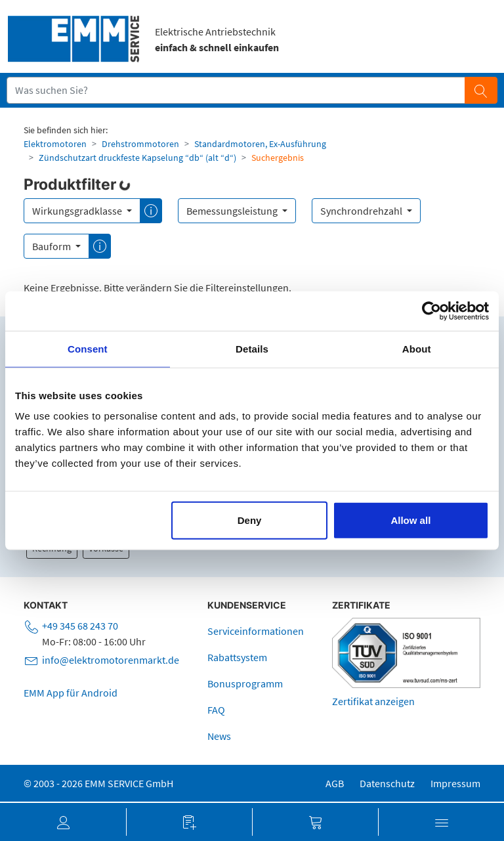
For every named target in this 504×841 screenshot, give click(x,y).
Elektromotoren (55, 144)
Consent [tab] (88, 348)
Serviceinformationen (256, 631)
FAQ (216, 710)
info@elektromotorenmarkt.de (111, 660)
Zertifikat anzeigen (373, 701)
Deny (250, 520)
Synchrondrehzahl (362, 211)
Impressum (455, 783)
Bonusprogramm (245, 683)
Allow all (410, 520)
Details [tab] (252, 348)
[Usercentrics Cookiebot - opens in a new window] (431, 311)
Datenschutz (387, 783)
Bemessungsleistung (233, 211)
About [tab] (417, 348)
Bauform (52, 246)
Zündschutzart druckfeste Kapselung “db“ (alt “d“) (137, 158)
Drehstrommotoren (140, 144)
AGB (335, 783)
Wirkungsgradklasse (78, 211)
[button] (63, 822)
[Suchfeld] (236, 90)
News (219, 736)
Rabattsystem (237, 657)
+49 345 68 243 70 (80, 626)
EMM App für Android (71, 693)
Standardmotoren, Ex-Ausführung (260, 144)
